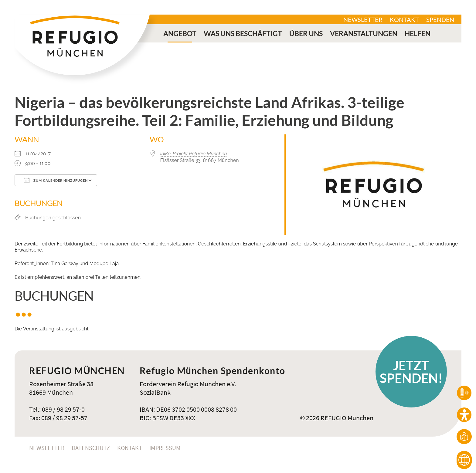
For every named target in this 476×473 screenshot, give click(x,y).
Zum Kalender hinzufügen (56, 180)
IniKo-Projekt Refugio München (194, 154)
